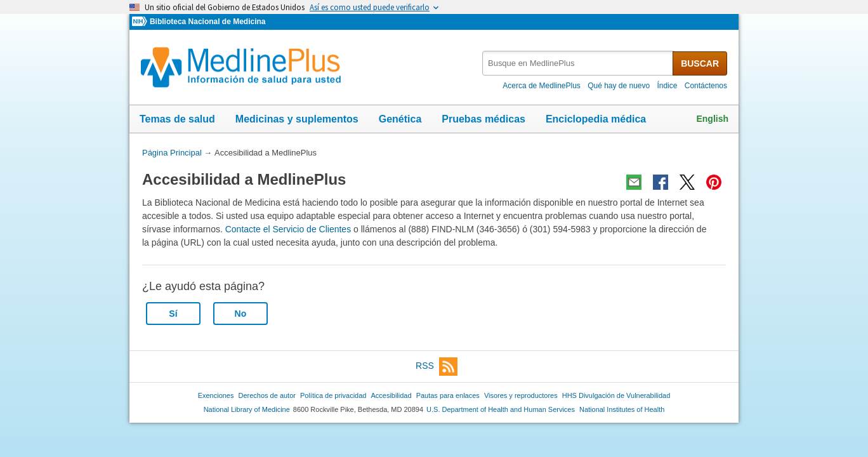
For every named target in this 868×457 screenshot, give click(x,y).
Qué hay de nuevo (619, 86)
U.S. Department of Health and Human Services (501, 409)
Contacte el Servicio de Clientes (288, 229)
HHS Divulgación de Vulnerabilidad (616, 395)
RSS (437, 367)
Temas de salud (177, 119)
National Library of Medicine (247, 409)
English (712, 119)
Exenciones (216, 395)
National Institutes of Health (622, 409)
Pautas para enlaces (448, 395)
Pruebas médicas (483, 119)
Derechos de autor (267, 395)
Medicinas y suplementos (297, 119)
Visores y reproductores (521, 395)
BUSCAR (700, 63)
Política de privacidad (333, 395)
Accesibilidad (391, 395)
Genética (400, 119)
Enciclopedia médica (596, 119)
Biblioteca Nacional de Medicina (207, 22)
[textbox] (578, 63)
